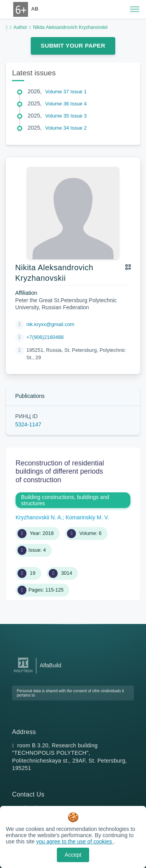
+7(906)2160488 (45, 337)
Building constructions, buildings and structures (65, 500)
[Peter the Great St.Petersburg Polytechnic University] (23, 673)
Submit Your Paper (73, 45)
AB (35, 9)
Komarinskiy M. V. (87, 517)
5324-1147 (28, 424)
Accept (73, 855)
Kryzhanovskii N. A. (39, 517)
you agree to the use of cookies (75, 841)
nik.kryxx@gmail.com (50, 324)
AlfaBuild (50, 665)
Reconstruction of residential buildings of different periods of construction (60, 471)
